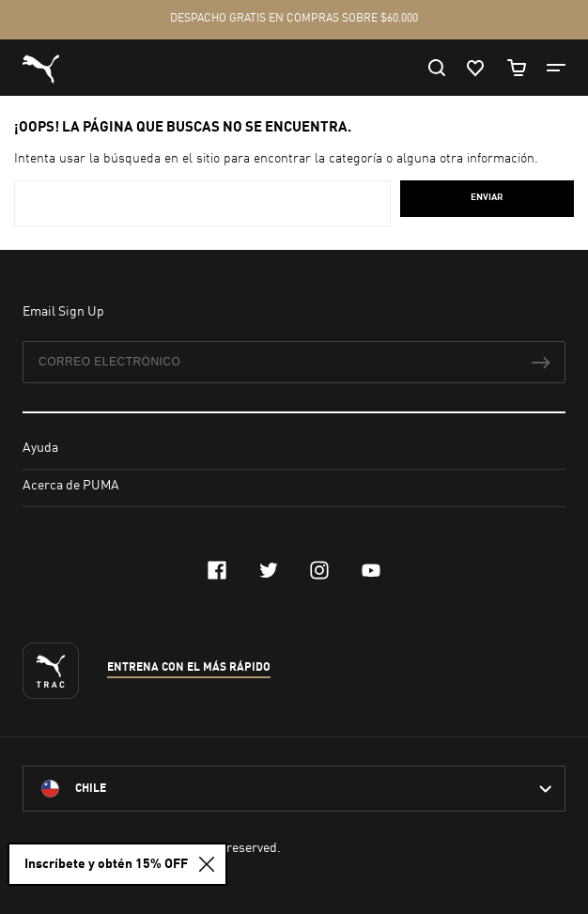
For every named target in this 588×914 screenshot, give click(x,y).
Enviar (487, 197)
